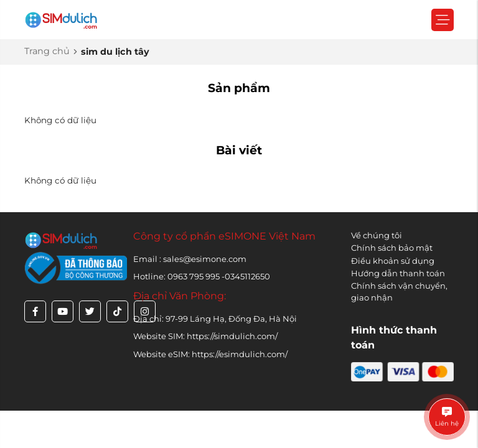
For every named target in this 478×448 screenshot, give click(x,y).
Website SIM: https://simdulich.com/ (205, 336)
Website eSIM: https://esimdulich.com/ (210, 354)
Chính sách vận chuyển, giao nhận (399, 292)
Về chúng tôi (377, 235)
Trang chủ (47, 51)
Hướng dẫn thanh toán (398, 273)
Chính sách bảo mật (392, 248)
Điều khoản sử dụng (393, 261)
